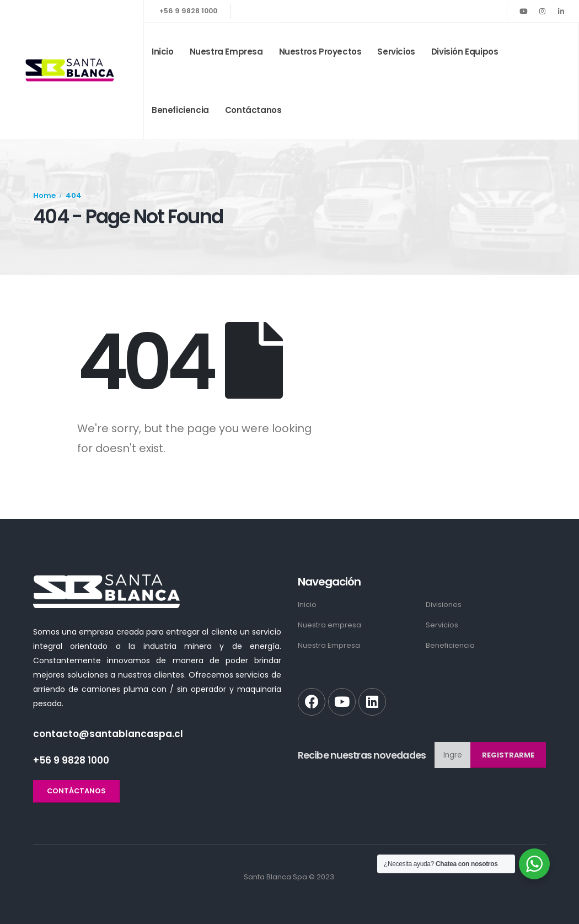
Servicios (396, 52)
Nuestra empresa (226, 52)
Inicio (163, 52)
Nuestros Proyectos (320, 52)
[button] (76, 791)
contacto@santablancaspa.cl (108, 734)
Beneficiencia (180, 110)
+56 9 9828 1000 (188, 11)
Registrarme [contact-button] (508, 755)
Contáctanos (253, 110)
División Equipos (465, 52)
